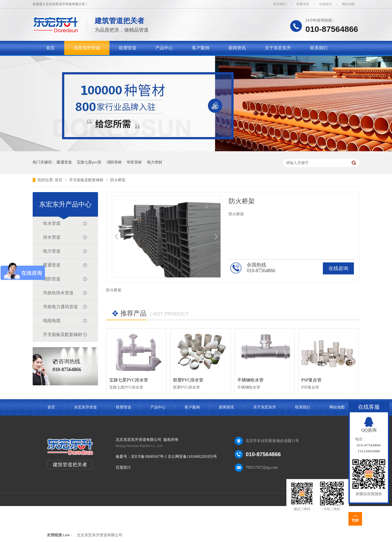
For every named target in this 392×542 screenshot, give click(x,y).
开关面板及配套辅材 (87, 180)
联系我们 (280, 4)
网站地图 (348, 4)
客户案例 (201, 48)
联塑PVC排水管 (188, 380)
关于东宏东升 (278, 48)
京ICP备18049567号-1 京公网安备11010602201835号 (174, 457)
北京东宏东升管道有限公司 (100, 535)
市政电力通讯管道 (60, 307)
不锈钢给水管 (250, 380)
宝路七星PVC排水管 (129, 380)
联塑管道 (128, 48)
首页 (50, 48)
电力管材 (155, 162)
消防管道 (52, 279)
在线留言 (326, 4)
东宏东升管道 (87, 48)
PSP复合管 (312, 380)
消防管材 (114, 162)
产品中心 (164, 48)
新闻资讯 (237, 48)
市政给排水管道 (58, 293)
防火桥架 (118, 180)
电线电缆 (52, 321)
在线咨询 (338, 268)
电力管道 (52, 251)
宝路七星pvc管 (89, 162)
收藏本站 (303, 4)
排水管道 (52, 237)
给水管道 (52, 223)
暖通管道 (64, 162)
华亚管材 (134, 162)
